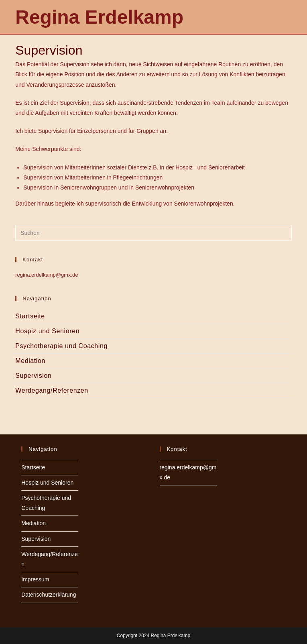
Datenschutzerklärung (49, 595)
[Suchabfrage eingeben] (153, 233)
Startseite (30, 316)
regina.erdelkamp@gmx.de (47, 275)
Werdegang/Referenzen (52, 390)
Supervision (33, 376)
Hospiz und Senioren (47, 331)
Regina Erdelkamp (99, 17)
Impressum (35, 579)
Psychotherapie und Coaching (61, 346)
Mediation (30, 361)
